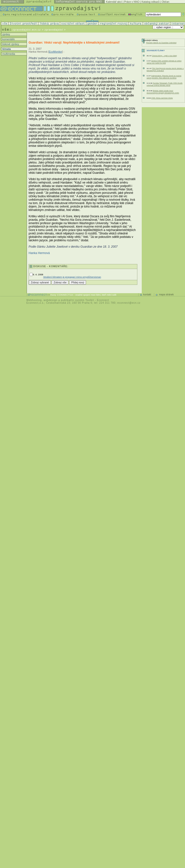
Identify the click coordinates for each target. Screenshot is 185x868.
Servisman (95, 277)
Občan (165, 2)
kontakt (147, 295)
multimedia (8, 54)
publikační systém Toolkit (77, 300)
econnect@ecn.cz (129, 303)
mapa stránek (166, 295)
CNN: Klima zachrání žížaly (162, 98)
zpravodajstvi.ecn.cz (27, 30)
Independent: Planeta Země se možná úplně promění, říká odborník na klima (164, 77)
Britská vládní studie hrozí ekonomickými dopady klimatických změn (163, 92)
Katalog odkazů (150, 2)
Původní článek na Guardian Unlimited (161, 43)
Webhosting (34, 300)
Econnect (103, 300)
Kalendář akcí (114, 2)
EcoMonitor (55, 52)
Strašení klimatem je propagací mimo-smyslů (67, 277)
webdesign (50, 300)
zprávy (6, 34)
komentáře (8, 39)
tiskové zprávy (10, 44)
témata (6, 49)
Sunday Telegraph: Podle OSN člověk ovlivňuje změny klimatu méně (165, 84)
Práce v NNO (132, 2)
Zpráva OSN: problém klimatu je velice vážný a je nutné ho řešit (164, 62)
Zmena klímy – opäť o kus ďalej (164, 56)
